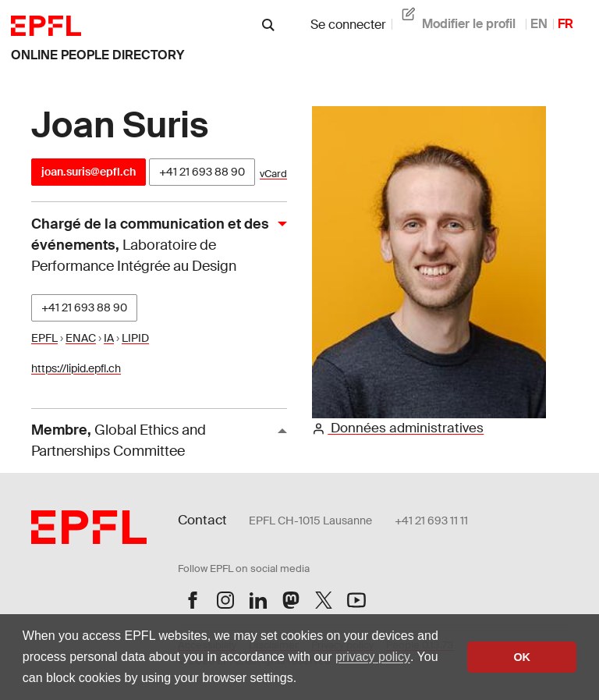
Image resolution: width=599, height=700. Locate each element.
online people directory (97, 55)
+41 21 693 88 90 (202, 172)
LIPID (135, 338)
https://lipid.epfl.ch (76, 368)
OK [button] (522, 657)
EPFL (44, 338)
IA (109, 338)
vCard (273, 174)
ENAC (81, 338)
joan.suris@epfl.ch (89, 172)
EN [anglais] (539, 24)
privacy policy (373, 657)
